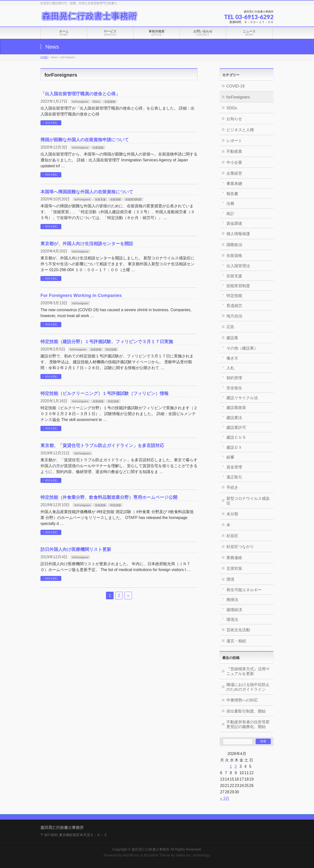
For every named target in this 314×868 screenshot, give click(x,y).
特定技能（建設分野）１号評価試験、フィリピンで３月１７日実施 (107, 342)
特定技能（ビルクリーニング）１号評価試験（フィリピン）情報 (105, 393)
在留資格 (110, 102)
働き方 (232, 358)
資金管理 (234, 467)
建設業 (232, 338)
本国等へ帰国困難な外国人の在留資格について (87, 192)
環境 (230, 579)
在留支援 (100, 199)
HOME (44, 57)
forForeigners (80, 102)
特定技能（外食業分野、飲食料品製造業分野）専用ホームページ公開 (109, 497)
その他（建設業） (242, 348)
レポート (234, 141)
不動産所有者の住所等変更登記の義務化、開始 (248, 724)
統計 (230, 214)
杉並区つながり (240, 547)
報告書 (232, 194)
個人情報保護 (238, 234)
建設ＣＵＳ (236, 437)
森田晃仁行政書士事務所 (151, 849)
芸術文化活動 (238, 630)
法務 (230, 203)
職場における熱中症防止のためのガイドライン (248, 687)
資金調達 (234, 223)
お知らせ (234, 119)
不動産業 (234, 151)
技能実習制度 (133, 199)
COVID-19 (235, 86)
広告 (230, 327)
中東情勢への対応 (242, 700)
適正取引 (234, 477)
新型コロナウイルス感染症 (248, 501)
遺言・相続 (236, 641)
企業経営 (234, 173)
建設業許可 (236, 427)
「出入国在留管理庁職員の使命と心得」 (80, 94)
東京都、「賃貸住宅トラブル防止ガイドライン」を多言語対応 (102, 445)
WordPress (131, 855)
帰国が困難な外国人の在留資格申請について (85, 140)
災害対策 (234, 568)
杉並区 (232, 536)
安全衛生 (234, 388)
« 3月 (225, 798)
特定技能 (111, 350)
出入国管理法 (238, 266)
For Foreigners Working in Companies (81, 295)
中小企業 (234, 162)
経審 (230, 457)
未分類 (232, 514)
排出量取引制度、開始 (246, 711)
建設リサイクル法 (242, 398)
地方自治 (234, 316)
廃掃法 (232, 600)
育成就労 (234, 306)
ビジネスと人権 (240, 130)
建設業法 (234, 418)
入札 (230, 368)
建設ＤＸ (234, 447)
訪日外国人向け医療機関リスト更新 (76, 549)
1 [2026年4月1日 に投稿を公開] (231, 766)
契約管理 (234, 378)
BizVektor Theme (157, 855)
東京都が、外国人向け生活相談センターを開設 (87, 244)
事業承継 (234, 184)
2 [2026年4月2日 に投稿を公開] (236, 766)
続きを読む (52, 123)
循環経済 (234, 610)
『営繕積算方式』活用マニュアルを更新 (248, 671)
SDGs (96, 102)
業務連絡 (234, 558)
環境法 (232, 620)
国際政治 (234, 245)
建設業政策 (236, 408)
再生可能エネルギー (244, 590)
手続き (232, 487)
